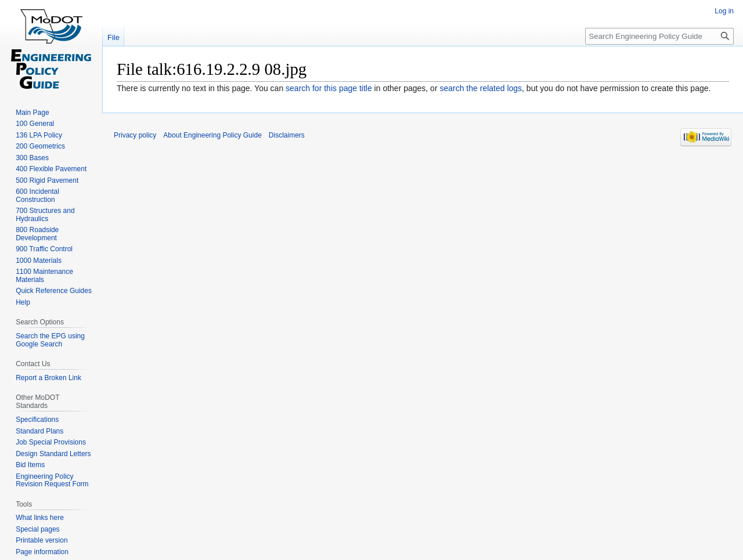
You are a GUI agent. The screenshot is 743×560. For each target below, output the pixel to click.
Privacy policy (135, 135)
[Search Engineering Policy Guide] (659, 36)
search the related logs (481, 88)
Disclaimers (287, 135)
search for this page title (329, 88)
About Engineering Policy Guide (212, 135)
